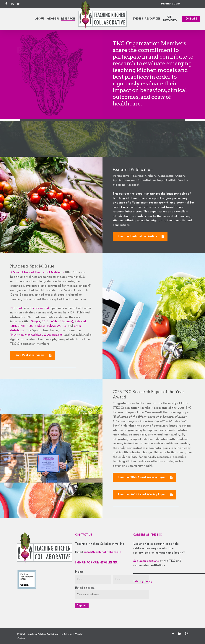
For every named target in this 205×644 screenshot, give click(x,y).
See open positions (146, 561)
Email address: (85, 588)
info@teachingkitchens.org (103, 552)
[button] (140, 245)
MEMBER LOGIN (171, 4)
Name (79, 572)
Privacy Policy (143, 581)
